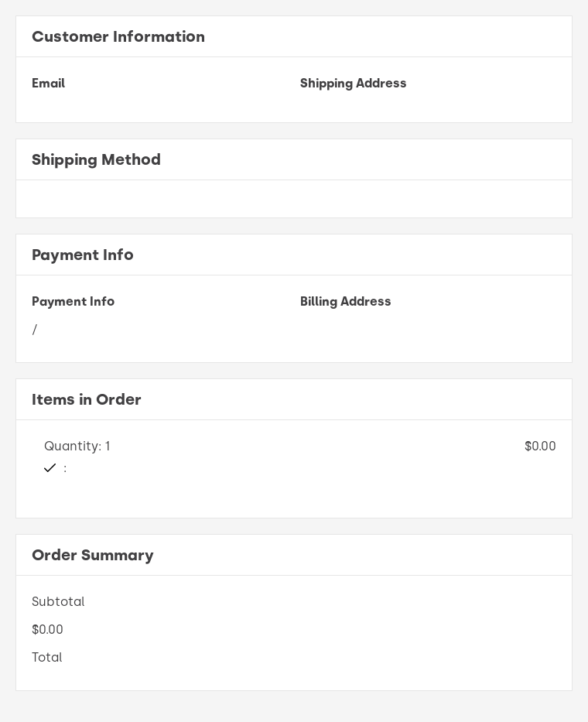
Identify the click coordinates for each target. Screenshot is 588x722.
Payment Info (73, 301)
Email (48, 83)
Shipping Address (354, 83)
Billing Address (346, 301)
